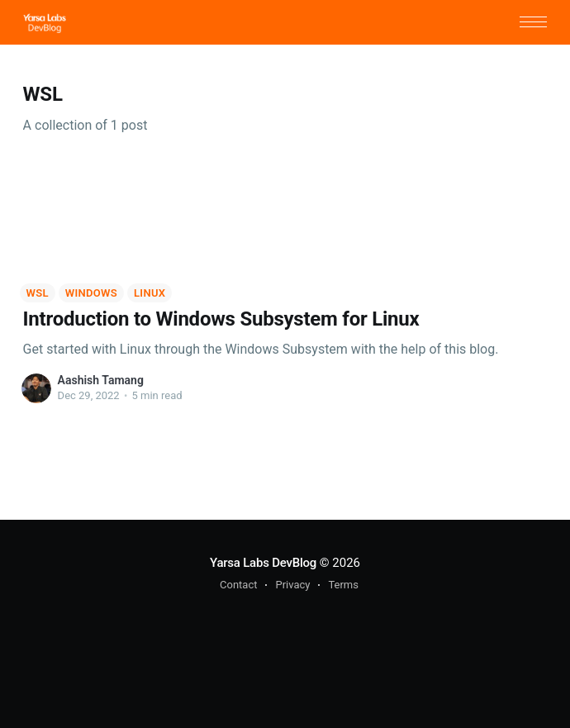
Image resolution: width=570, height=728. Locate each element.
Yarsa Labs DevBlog (263, 563)
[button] (533, 22)
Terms (343, 585)
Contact (238, 585)
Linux (150, 293)
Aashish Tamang (101, 380)
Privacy (292, 585)
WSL (38, 293)
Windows (91, 293)
